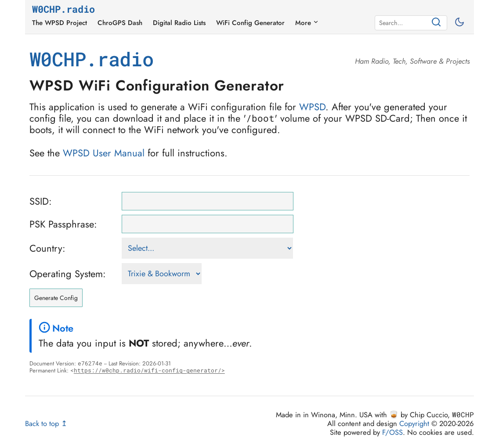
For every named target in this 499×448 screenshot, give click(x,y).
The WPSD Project (60, 23)
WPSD (312, 107)
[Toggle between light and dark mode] (461, 23)
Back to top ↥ (46, 423)
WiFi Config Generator (250, 23)
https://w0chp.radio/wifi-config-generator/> (149, 370)
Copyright (414, 423)
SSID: (41, 201)
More (307, 23)
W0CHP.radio (63, 9)
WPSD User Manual (104, 153)
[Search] (404, 23)
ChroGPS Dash (120, 23)
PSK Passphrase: (63, 224)
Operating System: (68, 274)
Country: (47, 248)
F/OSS (392, 432)
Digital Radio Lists (179, 23)
